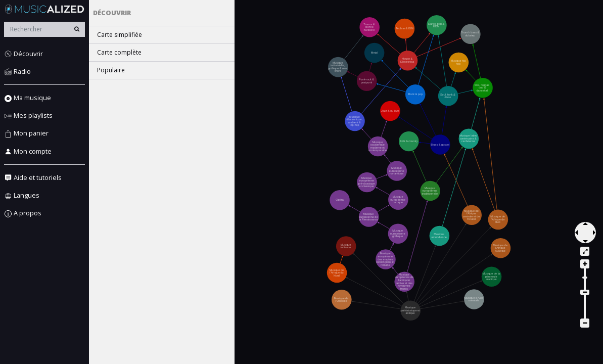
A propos (23, 213)
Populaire (111, 70)
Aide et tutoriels (33, 178)
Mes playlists (28, 116)
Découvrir (24, 54)
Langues (22, 195)
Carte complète (119, 52)
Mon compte (28, 151)
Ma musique (28, 98)
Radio (17, 72)
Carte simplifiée (120, 35)
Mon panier (26, 133)
